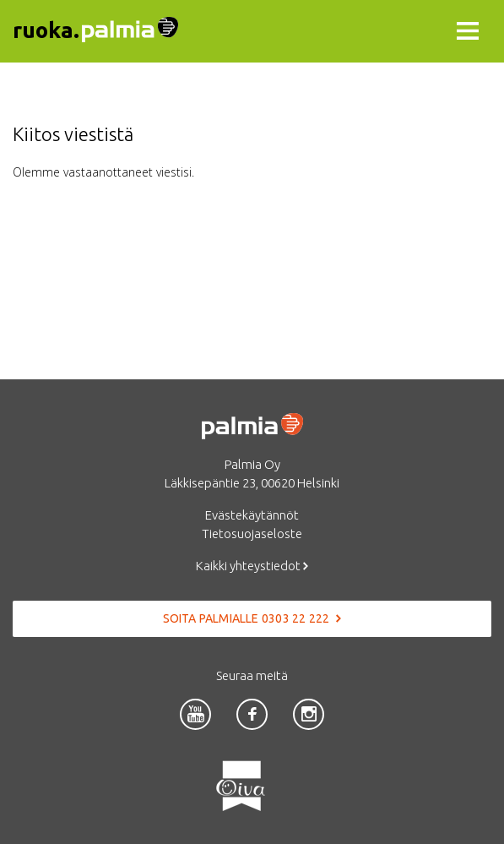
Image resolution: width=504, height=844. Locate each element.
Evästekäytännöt (252, 515)
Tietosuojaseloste (252, 534)
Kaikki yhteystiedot (252, 566)
